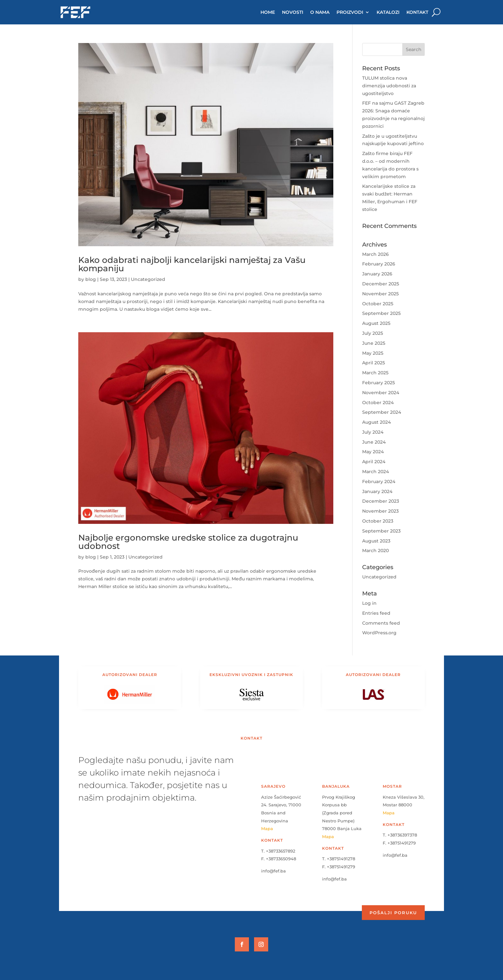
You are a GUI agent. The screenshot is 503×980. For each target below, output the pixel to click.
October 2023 (378, 521)
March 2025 (375, 373)
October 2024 (378, 403)
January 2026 (377, 274)
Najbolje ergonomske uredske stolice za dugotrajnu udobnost (188, 542)
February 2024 (379, 481)
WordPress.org (379, 633)
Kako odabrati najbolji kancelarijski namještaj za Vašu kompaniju (192, 264)
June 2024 (374, 442)
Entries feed (376, 613)
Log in (369, 603)
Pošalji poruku (393, 913)
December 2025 (381, 284)
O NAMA (320, 12)
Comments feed (381, 623)
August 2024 (376, 422)
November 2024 (381, 393)
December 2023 (381, 501)
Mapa (267, 828)
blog (91, 279)
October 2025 (378, 304)
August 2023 (376, 541)
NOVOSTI (293, 12)
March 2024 (375, 472)
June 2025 (374, 343)
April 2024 (374, 462)
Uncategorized (148, 279)
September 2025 (381, 313)
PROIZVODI (350, 12)
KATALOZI (388, 12)
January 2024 (377, 491)
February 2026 (379, 264)
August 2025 (376, 323)
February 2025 (379, 383)
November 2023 (380, 511)
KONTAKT (417, 12)
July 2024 (373, 432)
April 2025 (374, 363)
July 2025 (373, 333)
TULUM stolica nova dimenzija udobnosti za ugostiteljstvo (389, 86)
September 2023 (381, 531)
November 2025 (380, 294)
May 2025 (373, 353)
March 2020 (375, 551)
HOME (268, 12)
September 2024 (382, 412)
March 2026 (375, 254)
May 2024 (373, 452)
